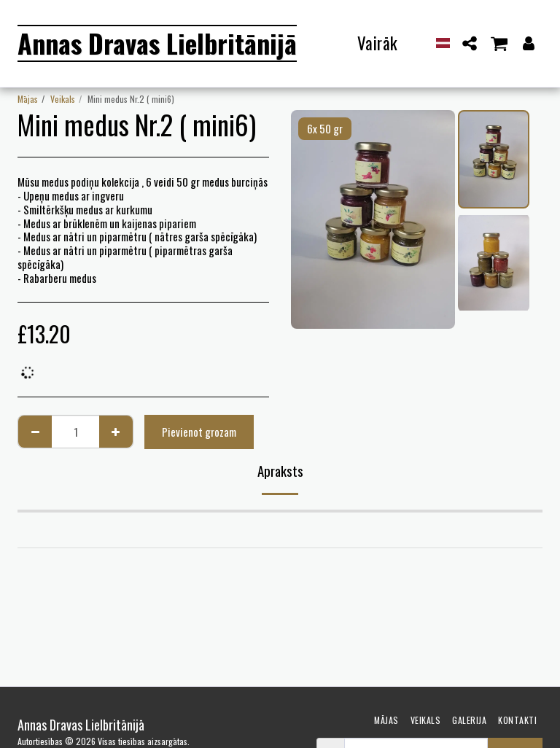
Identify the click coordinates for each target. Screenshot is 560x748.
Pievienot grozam (199, 432)
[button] (470, 43)
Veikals (63, 99)
